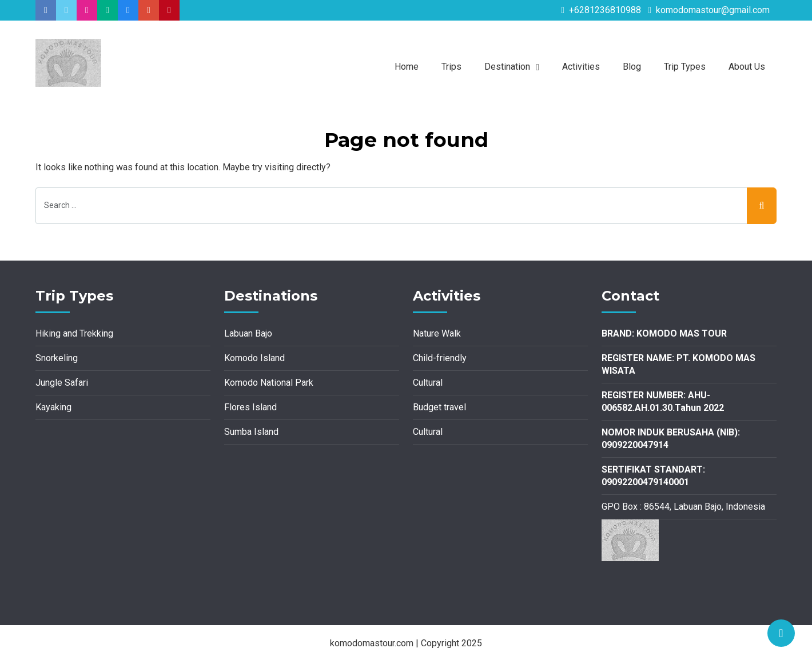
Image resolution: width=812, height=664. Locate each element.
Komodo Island (254, 358)
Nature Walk (437, 333)
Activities (581, 67)
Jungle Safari (62, 383)
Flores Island (250, 407)
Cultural (428, 383)
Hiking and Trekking (74, 333)
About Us (747, 67)
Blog (632, 67)
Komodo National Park (269, 383)
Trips (451, 67)
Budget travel (439, 407)
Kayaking (53, 407)
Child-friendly (440, 358)
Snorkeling (57, 358)
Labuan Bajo (248, 333)
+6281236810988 (601, 10)
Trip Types (685, 67)
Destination (507, 67)
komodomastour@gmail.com (709, 10)
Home (407, 67)
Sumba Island (251, 432)
